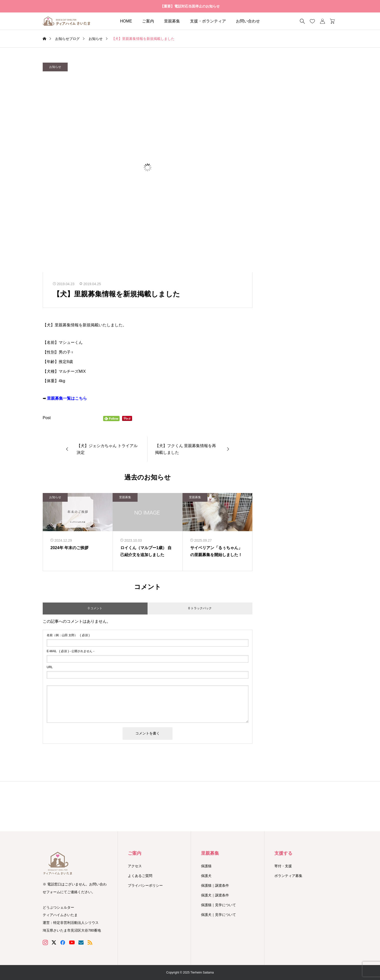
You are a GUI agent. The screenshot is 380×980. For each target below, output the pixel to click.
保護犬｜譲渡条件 (215, 895)
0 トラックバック (200, 608)
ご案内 (148, 21)
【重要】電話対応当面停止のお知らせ (190, 6)
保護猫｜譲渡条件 (215, 885)
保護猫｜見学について (218, 905)
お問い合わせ (248, 21)
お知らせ (55, 67)
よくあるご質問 (140, 876)
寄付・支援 (283, 866)
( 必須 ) (68, 635)
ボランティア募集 (288, 876)
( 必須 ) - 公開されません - (71, 651)
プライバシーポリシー (145, 885)
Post (47, 418)
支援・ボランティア (208, 21)
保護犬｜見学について (218, 915)
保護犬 (206, 876)
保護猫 (206, 866)
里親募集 (172, 21)
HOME (126, 21)
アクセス (135, 866)
